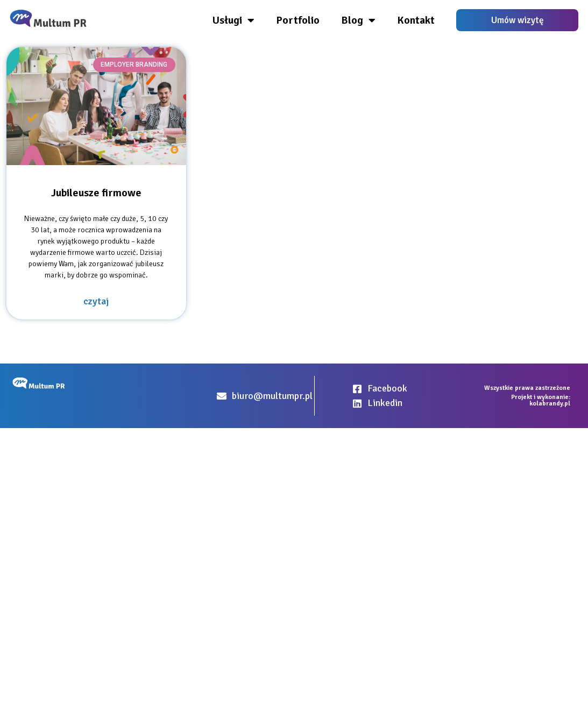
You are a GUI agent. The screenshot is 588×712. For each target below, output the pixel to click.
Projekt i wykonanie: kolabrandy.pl (541, 400)
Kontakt (416, 20)
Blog (358, 20)
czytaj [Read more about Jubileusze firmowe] (96, 301)
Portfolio (298, 20)
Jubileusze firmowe (96, 193)
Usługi (233, 20)
